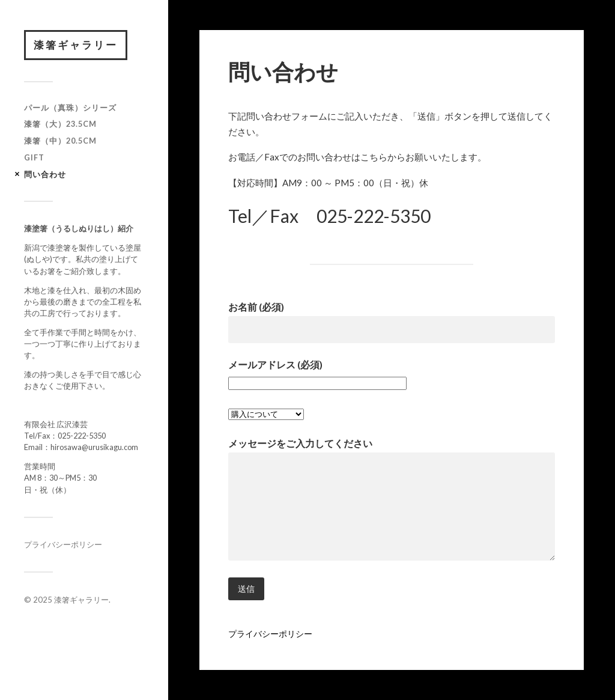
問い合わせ (45, 174)
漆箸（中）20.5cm (60, 141)
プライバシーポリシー (63, 544)
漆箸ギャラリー (76, 45)
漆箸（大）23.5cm (60, 124)
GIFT (34, 157)
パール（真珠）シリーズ (70, 108)
